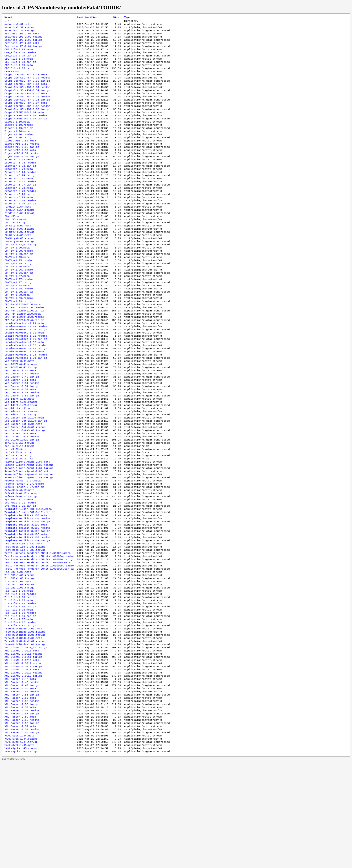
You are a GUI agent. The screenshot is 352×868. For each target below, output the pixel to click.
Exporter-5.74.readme (20, 195)
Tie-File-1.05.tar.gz (20, 691)
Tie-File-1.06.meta (19, 695)
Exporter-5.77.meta (19, 202)
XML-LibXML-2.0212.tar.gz (23, 759)
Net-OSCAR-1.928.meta (20, 493)
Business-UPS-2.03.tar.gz (23, 43)
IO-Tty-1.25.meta (17, 292)
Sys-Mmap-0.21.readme (20, 572)
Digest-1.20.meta (17, 148)
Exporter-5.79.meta (19, 223)
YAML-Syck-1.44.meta (19, 839)
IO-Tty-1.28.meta (17, 324)
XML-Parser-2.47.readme (22, 777)
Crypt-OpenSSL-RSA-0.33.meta (26, 83)
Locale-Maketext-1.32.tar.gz (26, 396)
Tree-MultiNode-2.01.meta (23, 716)
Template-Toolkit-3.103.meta (26, 608)
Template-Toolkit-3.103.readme (27, 612)
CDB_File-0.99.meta (19, 54)
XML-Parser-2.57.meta (20, 806)
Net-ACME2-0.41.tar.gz (21, 418)
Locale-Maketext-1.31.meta (24, 378)
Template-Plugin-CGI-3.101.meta (28, 579)
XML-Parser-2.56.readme (22, 799)
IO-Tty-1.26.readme (19, 306)
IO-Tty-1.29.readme (19, 338)
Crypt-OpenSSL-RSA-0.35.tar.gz (27, 112)
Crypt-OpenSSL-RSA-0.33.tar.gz (27, 90)
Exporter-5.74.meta (19, 191)
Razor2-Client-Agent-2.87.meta (27, 526)
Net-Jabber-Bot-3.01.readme (25, 486)
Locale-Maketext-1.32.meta (24, 389)
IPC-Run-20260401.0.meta (23, 346)
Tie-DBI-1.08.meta (18, 662)
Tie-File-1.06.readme (20, 698)
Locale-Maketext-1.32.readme (26, 392)
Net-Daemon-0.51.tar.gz (22, 439)
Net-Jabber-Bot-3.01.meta (23, 482)
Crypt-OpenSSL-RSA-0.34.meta (26, 94)
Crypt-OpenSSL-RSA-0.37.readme (27, 119)
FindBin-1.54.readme (19, 238)
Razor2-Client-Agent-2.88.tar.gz (29, 544)
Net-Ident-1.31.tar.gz (21, 472)
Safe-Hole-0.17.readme (21, 562)
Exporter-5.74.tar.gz (20, 198)
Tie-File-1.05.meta (19, 684)
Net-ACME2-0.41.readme (21, 414)
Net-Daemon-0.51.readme (22, 436)
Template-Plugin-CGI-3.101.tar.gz (30, 583)
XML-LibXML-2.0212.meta (22, 752)
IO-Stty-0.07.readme (19, 259)
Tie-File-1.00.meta (19, 673)
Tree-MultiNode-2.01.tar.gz (25, 723)
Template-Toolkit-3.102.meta (26, 597)
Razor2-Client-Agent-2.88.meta (27, 536)
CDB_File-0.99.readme (20, 58)
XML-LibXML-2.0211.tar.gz (23, 749)
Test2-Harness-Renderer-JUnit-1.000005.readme (39, 644)
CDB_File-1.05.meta (19, 72)
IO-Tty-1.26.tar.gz (19, 310)
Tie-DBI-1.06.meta (18, 651)
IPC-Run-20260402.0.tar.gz (24, 364)
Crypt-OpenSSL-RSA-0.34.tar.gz (27, 101)
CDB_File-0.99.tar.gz (20, 61)
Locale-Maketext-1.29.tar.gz (26, 374)
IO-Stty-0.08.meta (18, 266)
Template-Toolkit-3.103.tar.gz (27, 615)
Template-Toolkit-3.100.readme (27, 590)
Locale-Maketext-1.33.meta (24, 400)
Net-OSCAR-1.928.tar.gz (22, 500)
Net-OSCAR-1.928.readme (22, 497)
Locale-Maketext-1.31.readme (26, 382)
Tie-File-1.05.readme (20, 687)
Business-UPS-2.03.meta (22, 36)
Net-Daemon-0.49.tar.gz (22, 428)
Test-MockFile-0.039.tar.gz (25, 626)
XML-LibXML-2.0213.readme (23, 767)
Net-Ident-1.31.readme (21, 468)
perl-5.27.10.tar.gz (19, 504)
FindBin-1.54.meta (18, 234)
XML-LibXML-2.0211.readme (23, 745)
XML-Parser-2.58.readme (22, 821)
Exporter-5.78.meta (19, 213)
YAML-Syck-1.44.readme (21, 842)
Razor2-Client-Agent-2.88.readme (29, 540)
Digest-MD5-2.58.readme (22, 162)
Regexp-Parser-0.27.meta (23, 547)
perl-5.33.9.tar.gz (19, 511)
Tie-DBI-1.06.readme (19, 655)
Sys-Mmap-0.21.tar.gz (20, 576)
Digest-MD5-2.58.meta (20, 159)
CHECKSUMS (12, 79)
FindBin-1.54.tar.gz (19, 241)
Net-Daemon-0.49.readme (22, 425)
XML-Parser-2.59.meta (20, 828)
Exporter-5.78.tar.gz (20, 220)
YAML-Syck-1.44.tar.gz (21, 846)
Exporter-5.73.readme (20, 184)
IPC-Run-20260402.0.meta (23, 356)
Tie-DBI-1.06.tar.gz (19, 659)
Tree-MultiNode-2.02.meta (23, 727)
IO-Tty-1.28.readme (19, 328)
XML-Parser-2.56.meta (20, 795)
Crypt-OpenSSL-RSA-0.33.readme (27, 87)
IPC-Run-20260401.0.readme (24, 349)
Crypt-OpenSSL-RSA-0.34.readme (27, 97)
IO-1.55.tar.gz (15, 252)
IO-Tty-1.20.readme (19, 284)
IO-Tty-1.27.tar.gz (19, 320)
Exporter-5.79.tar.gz (20, 230)
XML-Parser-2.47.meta (20, 774)
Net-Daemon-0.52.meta (20, 443)
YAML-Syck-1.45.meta (19, 849)
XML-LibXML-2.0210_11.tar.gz (26, 738)
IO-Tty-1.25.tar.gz (19, 299)
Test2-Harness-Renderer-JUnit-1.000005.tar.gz (39, 648)
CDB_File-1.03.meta (19, 65)
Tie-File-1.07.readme (20, 709)
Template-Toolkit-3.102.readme (27, 601)
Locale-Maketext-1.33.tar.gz (26, 407)
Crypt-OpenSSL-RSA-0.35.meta (26, 105)
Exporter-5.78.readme (20, 216)
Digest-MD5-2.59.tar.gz (22, 177)
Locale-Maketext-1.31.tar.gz (26, 385)
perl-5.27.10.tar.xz (19, 508)
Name (8, 18)
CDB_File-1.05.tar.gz (20, 76)
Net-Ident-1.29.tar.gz (21, 461)
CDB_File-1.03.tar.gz (20, 69)
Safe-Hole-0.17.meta (19, 558)
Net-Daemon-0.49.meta (20, 421)
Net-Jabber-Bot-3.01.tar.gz (25, 490)
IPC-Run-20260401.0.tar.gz (24, 353)
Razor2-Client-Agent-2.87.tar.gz (29, 533)
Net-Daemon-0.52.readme (22, 446)
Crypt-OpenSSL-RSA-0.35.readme (27, 108)
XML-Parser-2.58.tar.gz (22, 824)
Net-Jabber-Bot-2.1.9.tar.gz (26, 479)
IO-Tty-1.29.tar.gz (19, 342)
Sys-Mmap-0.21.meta (19, 569)
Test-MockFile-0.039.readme (25, 623)
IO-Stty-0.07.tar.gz (19, 263)
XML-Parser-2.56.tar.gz (22, 803)
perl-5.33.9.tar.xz (19, 515)
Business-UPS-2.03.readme (23, 40)
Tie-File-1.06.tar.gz (20, 702)
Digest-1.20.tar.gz (19, 155)
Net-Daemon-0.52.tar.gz (22, 450)
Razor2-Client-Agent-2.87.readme (29, 529)
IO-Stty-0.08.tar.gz (19, 274)
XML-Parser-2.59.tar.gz (22, 835)
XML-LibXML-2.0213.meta (22, 763)
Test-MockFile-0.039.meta (23, 619)
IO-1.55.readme (15, 248)
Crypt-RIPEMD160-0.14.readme (26, 130)
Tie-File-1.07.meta (19, 705)
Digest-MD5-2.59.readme (22, 173)
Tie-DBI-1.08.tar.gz (19, 669)
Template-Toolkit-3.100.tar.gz (27, 594)
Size (117, 18)
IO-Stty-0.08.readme (19, 270)
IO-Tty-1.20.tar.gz (19, 288)
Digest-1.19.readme (19, 141)
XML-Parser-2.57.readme (22, 810)
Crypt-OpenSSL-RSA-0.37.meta (26, 115)
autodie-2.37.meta (18, 25)
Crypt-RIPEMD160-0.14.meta (24, 126)
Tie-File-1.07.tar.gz (20, 713)
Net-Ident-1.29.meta (19, 454)
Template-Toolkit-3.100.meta (26, 587)
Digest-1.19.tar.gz (19, 144)
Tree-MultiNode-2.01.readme (25, 720)
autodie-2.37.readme (19, 29)
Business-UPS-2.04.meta (22, 47)
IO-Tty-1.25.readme (19, 295)
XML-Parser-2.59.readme (22, 831)
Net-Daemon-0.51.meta (20, 432)
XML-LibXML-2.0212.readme (23, 756)
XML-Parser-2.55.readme (22, 788)
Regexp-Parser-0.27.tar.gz (24, 554)
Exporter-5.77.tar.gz (20, 209)
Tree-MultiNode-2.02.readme (25, 731)
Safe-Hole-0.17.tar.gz (21, 565)
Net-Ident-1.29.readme (21, 457)
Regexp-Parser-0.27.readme (24, 551)
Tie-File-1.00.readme (20, 677)
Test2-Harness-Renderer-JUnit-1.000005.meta (38, 641)
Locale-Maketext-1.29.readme (26, 371)
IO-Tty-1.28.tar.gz (19, 331)
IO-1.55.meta (14, 245)
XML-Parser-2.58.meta (20, 817)
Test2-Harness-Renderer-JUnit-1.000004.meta (38, 630)
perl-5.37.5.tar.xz (19, 522)
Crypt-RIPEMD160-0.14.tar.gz (26, 133)
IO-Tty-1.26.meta (17, 302)
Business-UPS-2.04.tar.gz (23, 51)
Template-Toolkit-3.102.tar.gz (27, 605)
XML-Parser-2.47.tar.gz (22, 781)
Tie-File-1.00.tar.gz (20, 680)
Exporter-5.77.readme (20, 205)
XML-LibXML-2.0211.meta (22, 741)
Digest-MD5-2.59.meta (20, 169)
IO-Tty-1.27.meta (17, 313)
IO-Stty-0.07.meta (18, 256)
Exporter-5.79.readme (20, 227)
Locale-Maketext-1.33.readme (26, 403)
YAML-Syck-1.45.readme (21, 853)
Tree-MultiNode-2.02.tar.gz (25, 734)
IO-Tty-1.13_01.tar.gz (21, 277)
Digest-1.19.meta (17, 137)
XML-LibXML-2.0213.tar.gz (23, 770)
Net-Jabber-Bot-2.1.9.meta (24, 475)
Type (128, 18)
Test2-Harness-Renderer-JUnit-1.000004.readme (39, 633)
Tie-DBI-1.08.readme (19, 666)
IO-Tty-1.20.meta (17, 281)
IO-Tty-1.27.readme (19, 317)
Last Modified (88, 18)
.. (6, 22)
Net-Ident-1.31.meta (19, 464)
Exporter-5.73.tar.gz (20, 187)
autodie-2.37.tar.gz (19, 33)
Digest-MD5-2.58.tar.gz (22, 166)
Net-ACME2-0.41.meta (19, 410)
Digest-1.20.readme (19, 151)
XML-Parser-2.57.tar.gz (22, 813)
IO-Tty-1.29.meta (17, 335)
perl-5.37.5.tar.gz (19, 518)
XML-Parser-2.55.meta (20, 785)
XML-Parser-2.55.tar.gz (22, 792)
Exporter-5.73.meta (19, 180)
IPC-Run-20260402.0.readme (24, 360)
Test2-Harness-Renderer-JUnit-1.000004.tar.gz (39, 637)
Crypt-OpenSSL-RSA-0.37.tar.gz (27, 123)
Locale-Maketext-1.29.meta (24, 367)
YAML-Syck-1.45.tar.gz (21, 857)
